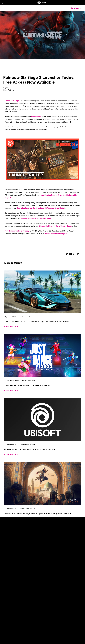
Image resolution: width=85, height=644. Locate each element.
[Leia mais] (10, 326)
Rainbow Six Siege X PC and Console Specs (55, 226)
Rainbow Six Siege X (13, 101)
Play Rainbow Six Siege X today (17, 231)
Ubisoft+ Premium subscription (56, 234)
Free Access (36, 116)
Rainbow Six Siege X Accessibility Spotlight (37, 218)
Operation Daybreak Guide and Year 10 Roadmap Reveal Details (41, 208)
